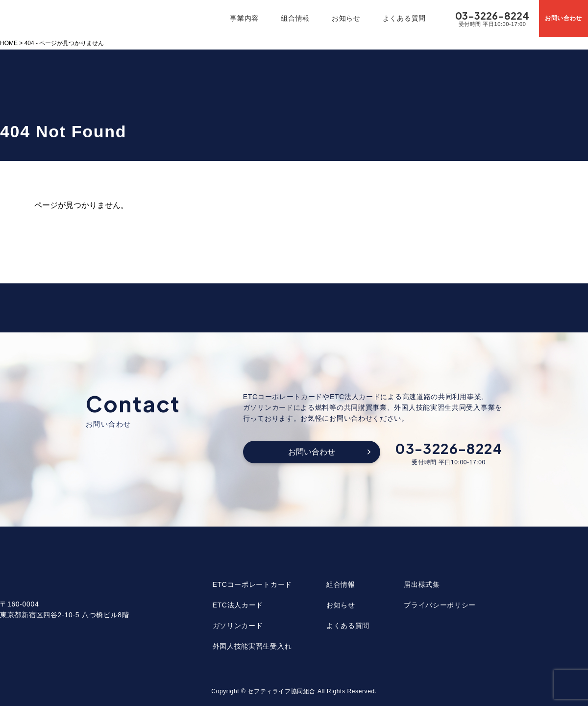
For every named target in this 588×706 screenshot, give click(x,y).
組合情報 (295, 18)
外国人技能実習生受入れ (252, 646)
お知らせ (346, 18)
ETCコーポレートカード (252, 584)
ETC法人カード (238, 605)
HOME (9, 43)
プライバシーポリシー (440, 605)
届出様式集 (422, 584)
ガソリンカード (238, 626)
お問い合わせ (312, 452)
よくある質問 (404, 18)
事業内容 (244, 18)
